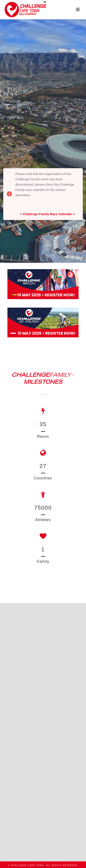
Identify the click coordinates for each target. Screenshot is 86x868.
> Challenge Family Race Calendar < (48, 214)
